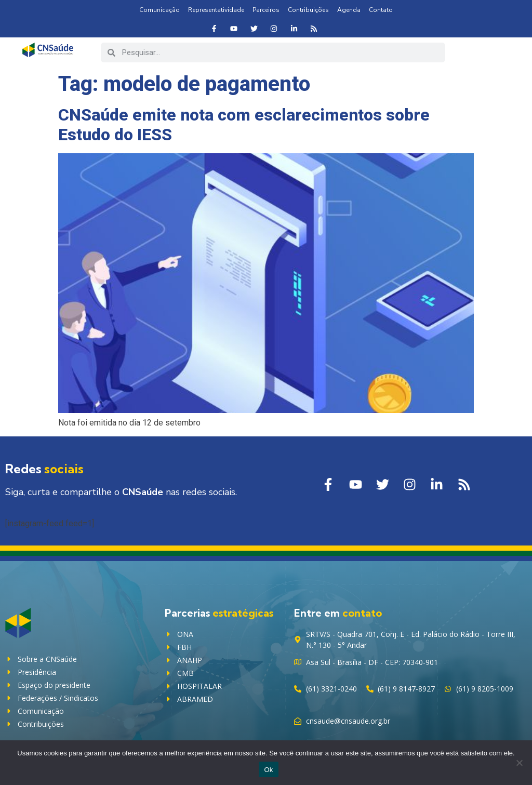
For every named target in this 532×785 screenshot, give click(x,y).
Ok (268, 770)
